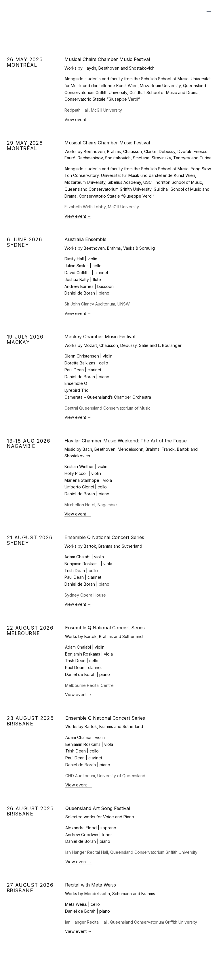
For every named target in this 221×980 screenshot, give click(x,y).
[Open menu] (209, 11)
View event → (78, 120)
